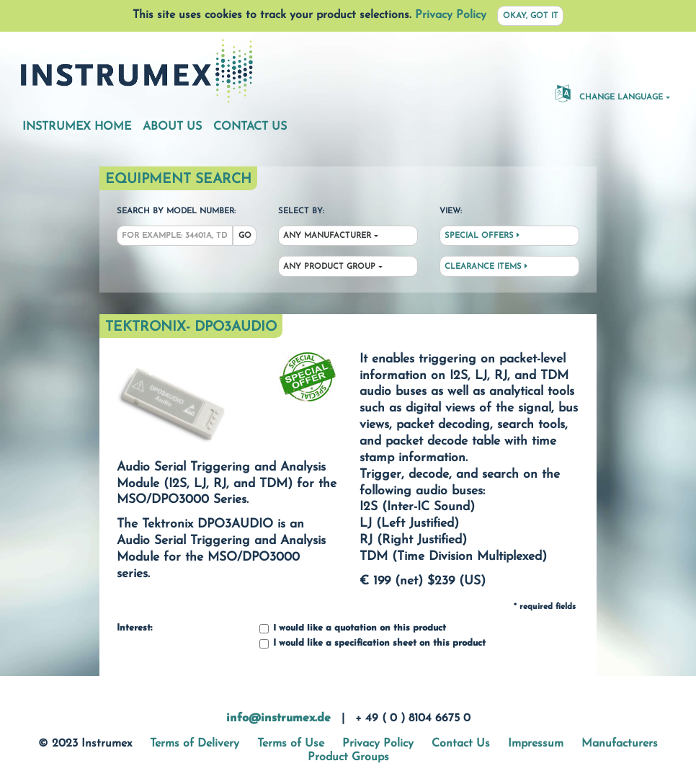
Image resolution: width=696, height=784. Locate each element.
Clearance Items (486, 267)
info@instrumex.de (278, 718)
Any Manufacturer (327, 236)
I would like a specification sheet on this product (372, 644)
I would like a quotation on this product (353, 629)
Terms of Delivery (195, 744)
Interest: (134, 628)
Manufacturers (620, 744)
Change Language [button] (609, 93)
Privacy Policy (451, 15)
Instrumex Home (77, 127)
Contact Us (250, 127)
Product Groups (348, 757)
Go (245, 236)
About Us (172, 127)
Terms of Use (291, 744)
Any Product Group (329, 267)
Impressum (536, 744)
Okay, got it (531, 16)
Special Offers (482, 236)
